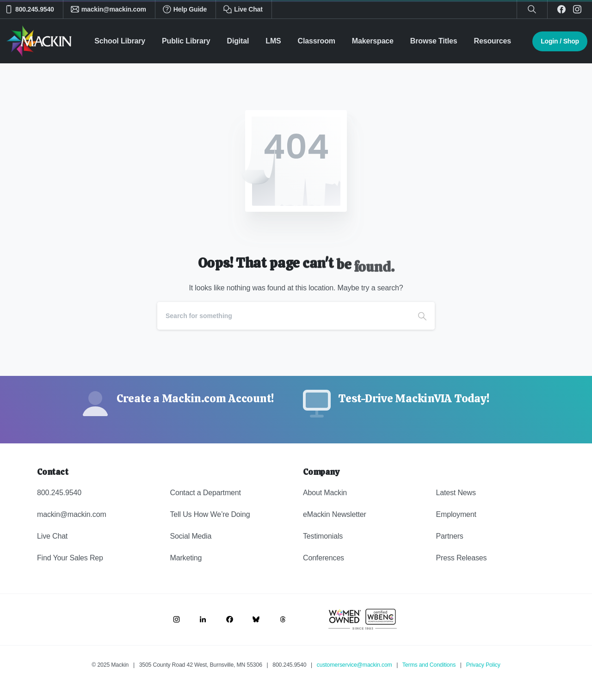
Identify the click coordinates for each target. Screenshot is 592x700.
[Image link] (176, 619)
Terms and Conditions (429, 665)
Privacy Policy (483, 665)
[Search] (284, 316)
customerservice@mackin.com (355, 665)
